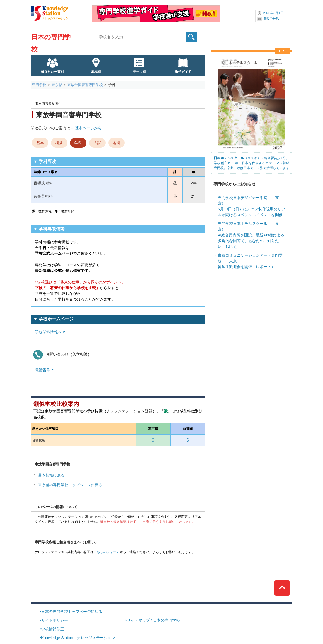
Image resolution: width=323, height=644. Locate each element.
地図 (116, 143)
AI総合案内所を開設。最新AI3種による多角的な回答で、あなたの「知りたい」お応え (251, 235)
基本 (40, 143)
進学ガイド (183, 72)
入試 (97, 143)
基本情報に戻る (51, 475)
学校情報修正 (53, 629)
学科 (78, 143)
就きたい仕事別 (52, 72)
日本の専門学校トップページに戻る (72, 612)
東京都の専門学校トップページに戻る (70, 485)
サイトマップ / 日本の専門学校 (153, 620)
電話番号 (43, 370)
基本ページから (88, 128)
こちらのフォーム (107, 552)
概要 (59, 143)
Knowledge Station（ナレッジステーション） (80, 638)
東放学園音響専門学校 (85, 85)
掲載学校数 (271, 19)
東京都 (57, 85)
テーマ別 (139, 72)
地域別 (96, 72)
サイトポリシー (55, 620)
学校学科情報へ (48, 332)
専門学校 (39, 85)
